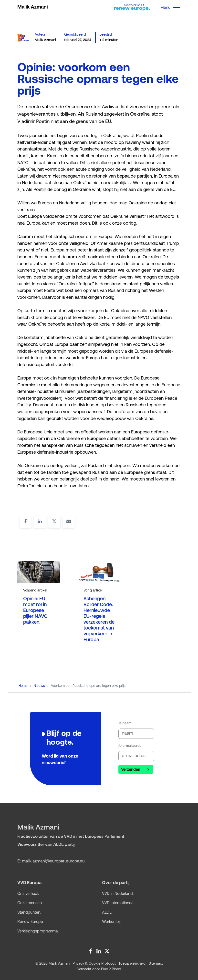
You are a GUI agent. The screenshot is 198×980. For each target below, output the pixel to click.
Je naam (125, 724)
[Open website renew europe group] (130, 7)
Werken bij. (112, 922)
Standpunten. (29, 913)
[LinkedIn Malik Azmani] (98, 950)
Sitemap (155, 964)
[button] (177, 7)
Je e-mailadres (130, 746)
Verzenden (131, 770)
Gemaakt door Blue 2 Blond (99, 969)
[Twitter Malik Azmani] (106, 950)
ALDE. (107, 913)
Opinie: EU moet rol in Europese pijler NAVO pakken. (35, 611)
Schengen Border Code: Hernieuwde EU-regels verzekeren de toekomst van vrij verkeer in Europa (99, 620)
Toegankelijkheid (132, 964)
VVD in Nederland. (118, 894)
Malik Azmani (33, 7)
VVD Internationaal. (119, 903)
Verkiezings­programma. (38, 931)
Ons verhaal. (28, 894)
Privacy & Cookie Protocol (94, 964)
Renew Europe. (30, 922)
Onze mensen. (30, 903)
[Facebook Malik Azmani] (91, 950)
